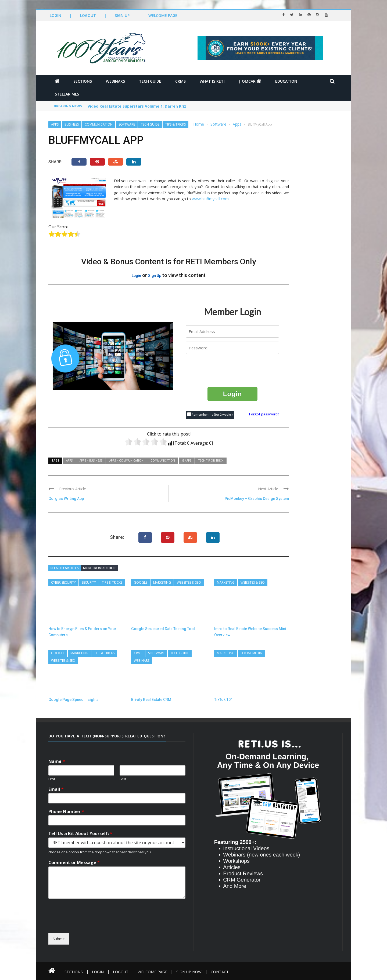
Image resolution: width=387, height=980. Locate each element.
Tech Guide (150, 81)
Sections (83, 81)
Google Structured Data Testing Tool (163, 629)
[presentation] (233, 370)
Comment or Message (74, 863)
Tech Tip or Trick (211, 460)
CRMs (180, 81)
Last (123, 779)
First (52, 779)
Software (127, 124)
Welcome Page (163, 15)
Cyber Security (63, 582)
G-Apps (187, 460)
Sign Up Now (189, 972)
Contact (220, 972)
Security (89, 582)
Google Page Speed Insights (74, 700)
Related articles (65, 568)
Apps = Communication (126, 460)
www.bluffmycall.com (210, 199)
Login (55, 15)
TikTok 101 (223, 700)
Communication (99, 124)
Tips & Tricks (175, 124)
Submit (59, 939)
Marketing (162, 582)
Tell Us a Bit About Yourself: (80, 834)
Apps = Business (91, 460)
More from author (99, 568)
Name (57, 761)
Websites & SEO (189, 582)
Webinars (115, 81)
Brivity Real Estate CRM (151, 700)
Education (286, 81)
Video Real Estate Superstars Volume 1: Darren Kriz (137, 106)
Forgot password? (264, 414)
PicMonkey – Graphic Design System (257, 499)
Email (56, 789)
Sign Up (122, 15)
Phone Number (66, 812)
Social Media (251, 653)
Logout (88, 15)
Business (72, 124)
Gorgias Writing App (66, 499)
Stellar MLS (67, 94)
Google (141, 582)
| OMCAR (250, 81)
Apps (55, 124)
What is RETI (212, 81)
